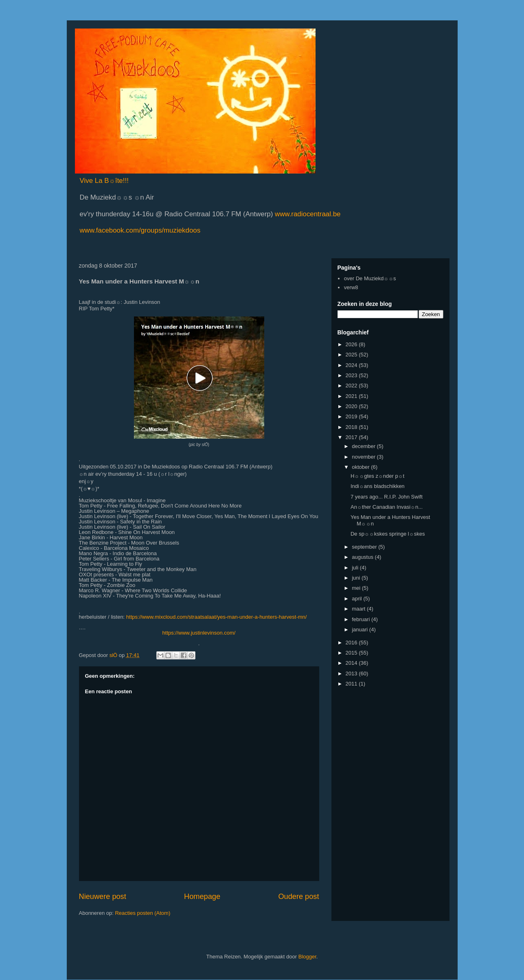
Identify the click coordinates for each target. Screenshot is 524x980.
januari (361, 630)
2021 (352, 396)
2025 (352, 355)
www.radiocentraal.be (307, 214)
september (365, 547)
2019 (352, 416)
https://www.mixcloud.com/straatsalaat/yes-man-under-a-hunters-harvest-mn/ (217, 617)
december (364, 446)
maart (359, 609)
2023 (352, 375)
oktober (361, 467)
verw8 (351, 287)
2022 (352, 386)
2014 (352, 663)
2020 (352, 406)
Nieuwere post (103, 897)
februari (362, 619)
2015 (352, 653)
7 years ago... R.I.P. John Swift (387, 497)
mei (357, 588)
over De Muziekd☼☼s (370, 278)
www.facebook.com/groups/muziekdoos (140, 230)
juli (356, 568)
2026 (352, 344)
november (364, 457)
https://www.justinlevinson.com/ (199, 633)
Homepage (202, 897)
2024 (352, 365)
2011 (352, 684)
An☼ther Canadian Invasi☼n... (387, 507)
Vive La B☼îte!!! (104, 181)
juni (357, 578)
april (357, 599)
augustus (363, 557)
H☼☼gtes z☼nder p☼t (377, 476)
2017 (352, 437)
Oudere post (298, 897)
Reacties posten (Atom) (143, 913)
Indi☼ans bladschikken (378, 486)
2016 (352, 643)
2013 (352, 673)
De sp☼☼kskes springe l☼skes (388, 534)
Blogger (307, 957)
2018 (352, 427)
